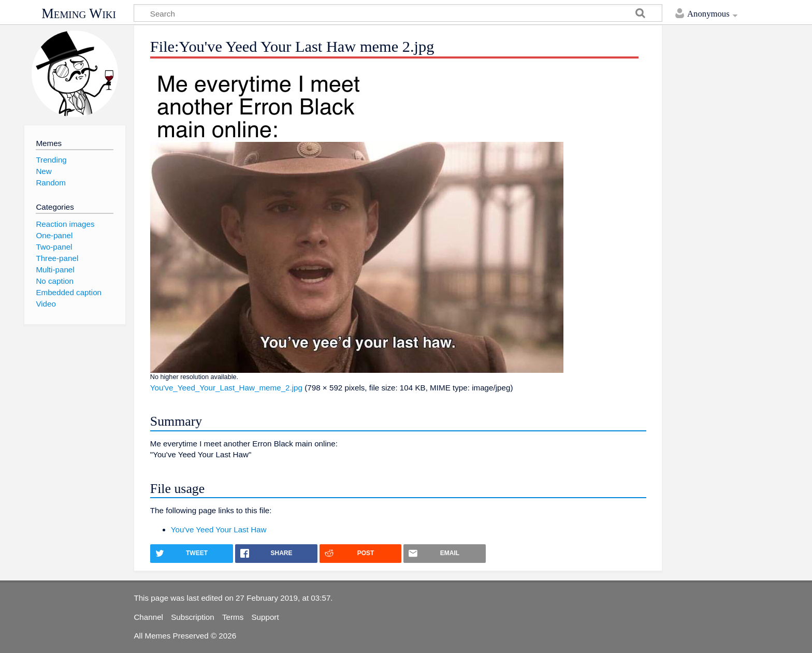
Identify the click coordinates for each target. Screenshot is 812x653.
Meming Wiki (79, 13)
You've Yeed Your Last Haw (219, 529)
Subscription (193, 617)
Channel (148, 617)
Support (265, 617)
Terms (233, 617)
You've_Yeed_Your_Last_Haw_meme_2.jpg (226, 388)
